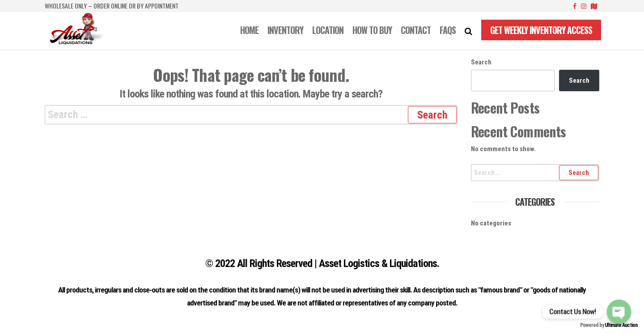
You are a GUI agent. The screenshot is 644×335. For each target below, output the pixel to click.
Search (481, 62)
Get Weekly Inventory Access (541, 30)
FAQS (448, 30)
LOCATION (328, 30)
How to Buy (372, 30)
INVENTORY (285, 30)
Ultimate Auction (621, 325)
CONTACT (416, 30)
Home (249, 30)
